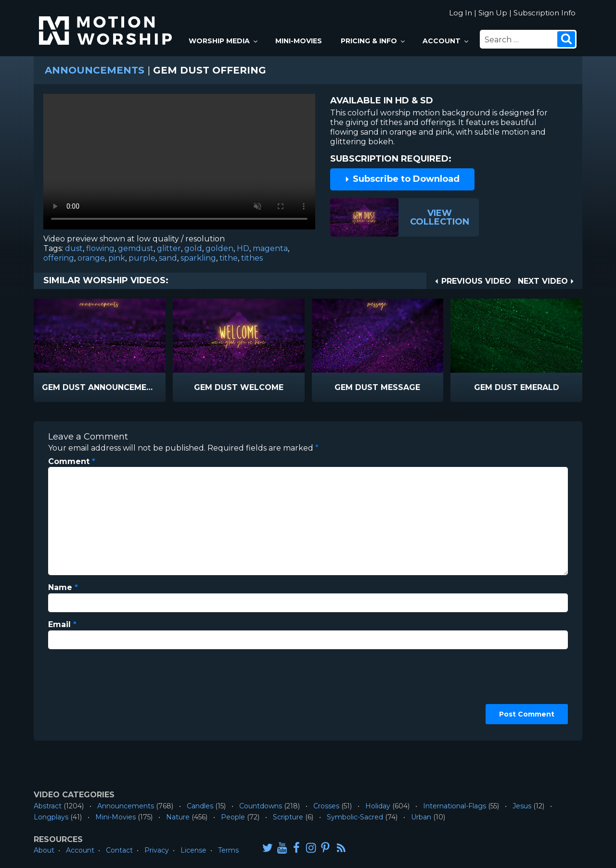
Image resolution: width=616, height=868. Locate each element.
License (193, 850)
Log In (461, 13)
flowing (100, 248)
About (44, 850)
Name (63, 587)
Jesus (522, 806)
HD (243, 248)
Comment (72, 461)
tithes (252, 258)
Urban (421, 817)
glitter (169, 248)
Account (446, 41)
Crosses (326, 806)
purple (142, 258)
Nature (178, 817)
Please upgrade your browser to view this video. (179, 164)
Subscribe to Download (402, 179)
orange (91, 258)
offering (59, 258)
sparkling (198, 258)
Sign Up (493, 13)
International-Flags (455, 806)
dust (74, 248)
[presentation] (88, 692)
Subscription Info (545, 13)
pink (117, 258)
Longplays (51, 817)
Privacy (157, 850)
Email (62, 624)
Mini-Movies (299, 41)
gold (193, 248)
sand (168, 258)
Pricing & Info (373, 41)
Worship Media (224, 41)
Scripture (288, 817)
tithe (229, 258)
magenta (270, 248)
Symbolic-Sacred (355, 817)
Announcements (95, 70)
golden (219, 248)
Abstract (48, 806)
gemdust (136, 248)
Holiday (378, 806)
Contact (119, 850)
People (233, 817)
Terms (228, 850)
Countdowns (261, 806)
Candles (200, 806)
